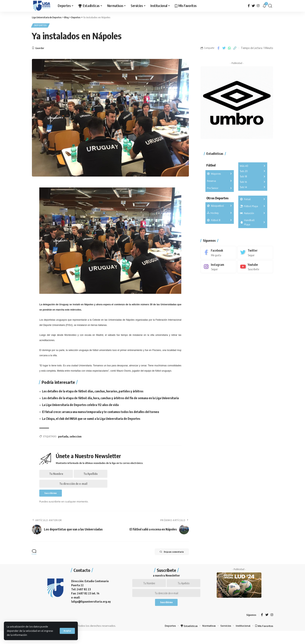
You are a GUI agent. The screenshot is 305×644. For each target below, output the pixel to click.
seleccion (76, 442)
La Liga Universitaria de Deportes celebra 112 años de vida (82, 410)
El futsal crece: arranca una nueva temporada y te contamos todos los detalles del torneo (103, 417)
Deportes (41, 26)
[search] (270, 6)
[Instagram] (258, 6)
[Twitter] (253, 6)
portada (63, 442)
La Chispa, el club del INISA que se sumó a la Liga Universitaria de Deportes (93, 424)
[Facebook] (249, 6)
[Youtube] (255, 265)
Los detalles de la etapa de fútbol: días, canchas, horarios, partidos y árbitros (95, 392)
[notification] (264, 6)
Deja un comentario (168, 561)
